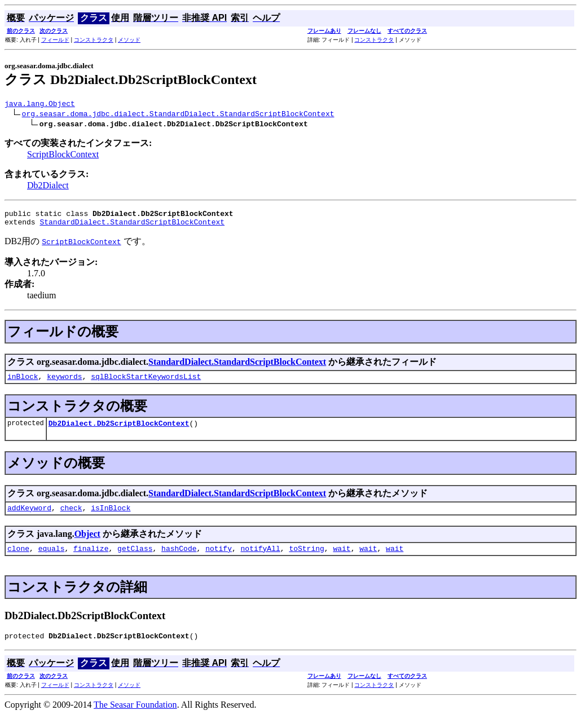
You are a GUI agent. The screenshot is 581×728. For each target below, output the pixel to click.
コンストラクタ (94, 40)
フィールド (55, 40)
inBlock (23, 383)
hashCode (179, 560)
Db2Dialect (48, 187)
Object (87, 544)
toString (306, 560)
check (71, 518)
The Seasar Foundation (135, 718)
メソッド (129, 40)
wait (342, 560)
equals (52, 560)
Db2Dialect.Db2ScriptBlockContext (119, 431)
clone (18, 560)
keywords (64, 383)
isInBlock (111, 518)
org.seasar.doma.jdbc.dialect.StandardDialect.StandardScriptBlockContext (178, 115)
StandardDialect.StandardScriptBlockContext (132, 227)
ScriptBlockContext (63, 156)
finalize (91, 560)
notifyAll (261, 560)
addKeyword (29, 518)
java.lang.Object (40, 105)
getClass (135, 560)
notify (219, 560)
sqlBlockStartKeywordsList (146, 383)
